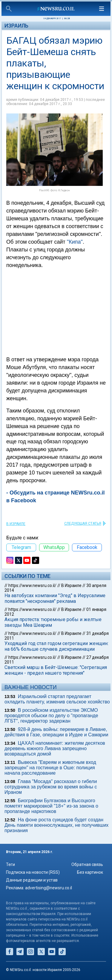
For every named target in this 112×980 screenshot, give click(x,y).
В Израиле (16, 524)
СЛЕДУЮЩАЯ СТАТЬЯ (83, 524)
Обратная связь (87, 864)
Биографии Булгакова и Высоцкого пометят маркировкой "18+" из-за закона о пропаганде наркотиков (51, 806)
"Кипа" (75, 242)
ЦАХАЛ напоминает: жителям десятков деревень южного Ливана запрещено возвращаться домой (55, 748)
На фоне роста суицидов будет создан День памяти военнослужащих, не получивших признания (56, 825)
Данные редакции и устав (32, 880)
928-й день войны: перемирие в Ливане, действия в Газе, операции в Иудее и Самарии (56, 732)
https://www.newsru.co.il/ (32, 585)
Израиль (16, 26)
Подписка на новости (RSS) (33, 872)
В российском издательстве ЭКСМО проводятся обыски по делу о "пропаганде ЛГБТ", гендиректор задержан (51, 716)
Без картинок (90, 872)
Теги (10, 864)
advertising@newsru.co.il (49, 888)
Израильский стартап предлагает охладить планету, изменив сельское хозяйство (57, 699)
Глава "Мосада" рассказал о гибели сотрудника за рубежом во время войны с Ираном (51, 787)
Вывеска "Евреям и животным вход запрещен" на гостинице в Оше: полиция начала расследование (50, 768)
